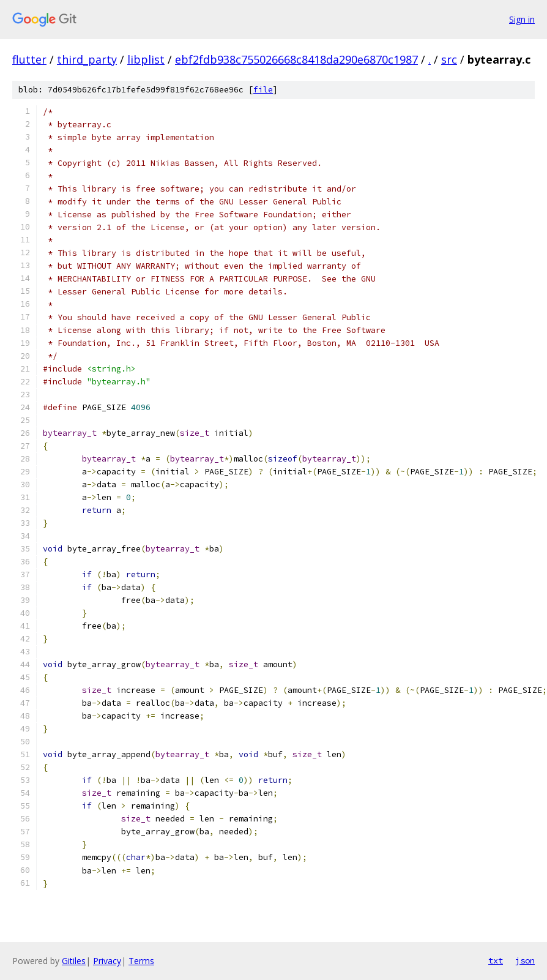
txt (496, 960)
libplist (146, 59)
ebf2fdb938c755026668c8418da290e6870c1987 (296, 59)
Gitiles (74, 961)
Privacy (107, 961)
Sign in (522, 19)
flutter (29, 59)
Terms (141, 961)
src (449, 59)
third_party (87, 59)
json (525, 960)
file (263, 90)
